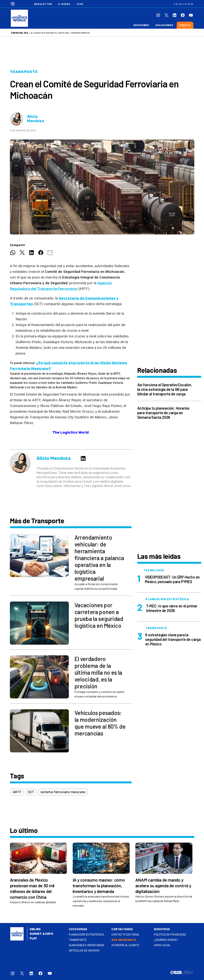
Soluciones (164, 25)
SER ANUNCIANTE (124, 940)
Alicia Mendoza (36, 119)
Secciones (141, 25)
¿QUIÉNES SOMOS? (166, 940)
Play (80, 4)
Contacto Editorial (125, 935)
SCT (31, 792)
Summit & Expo (41, 934)
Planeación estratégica (86, 935)
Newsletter (43, 4)
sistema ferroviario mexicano (63, 792)
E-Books (64, 4)
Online (35, 929)
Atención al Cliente (125, 945)
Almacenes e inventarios (87, 945)
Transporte (24, 72)
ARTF (17, 792)
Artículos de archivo (84, 951)
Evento (185, 25)
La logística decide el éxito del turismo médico (60, 33)
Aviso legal (162, 945)
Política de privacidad (170, 935)
